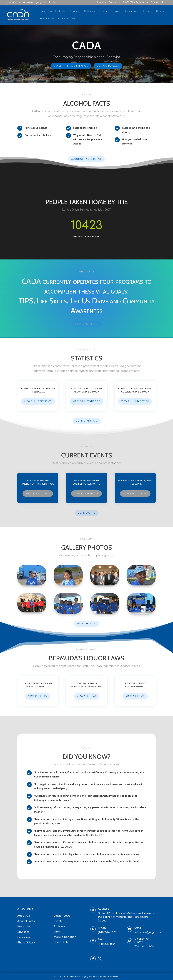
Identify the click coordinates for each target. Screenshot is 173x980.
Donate (154, 2)
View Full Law (38, 696)
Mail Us (165, 2)
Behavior (116, 11)
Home (43, 11)
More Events (87, 513)
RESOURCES (47, 19)
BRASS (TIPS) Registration (135, 2)
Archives (147, 11)
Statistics (90, 11)
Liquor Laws (132, 11)
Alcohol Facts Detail (86, 159)
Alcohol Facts (58, 11)
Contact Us (115, 2)
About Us (101, 2)
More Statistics (86, 421)
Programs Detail (86, 324)
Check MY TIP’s (67, 19)
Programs (75, 11)
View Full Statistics (38, 401)
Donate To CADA (107, 66)
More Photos (87, 624)
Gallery (160, 11)
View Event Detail (38, 494)
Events (103, 11)
